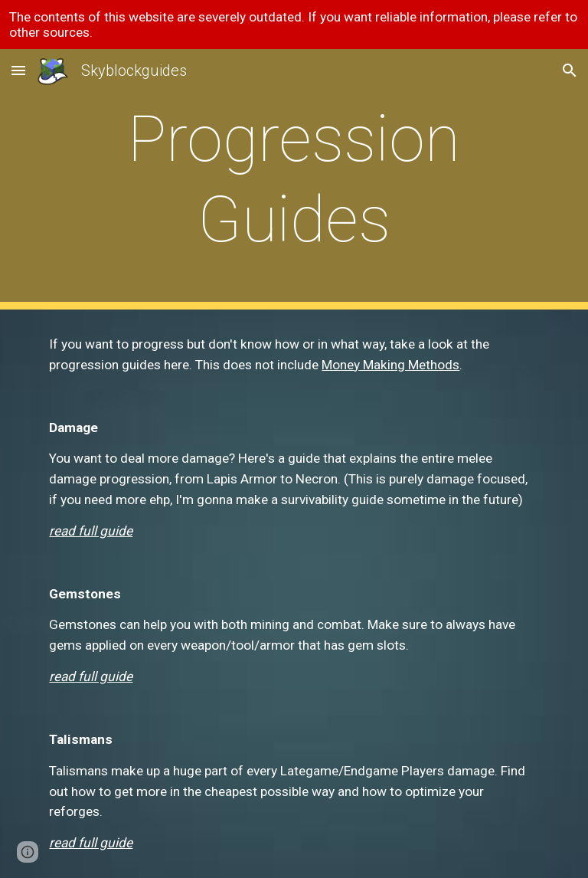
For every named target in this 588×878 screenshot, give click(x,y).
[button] (18, 70)
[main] (294, 179)
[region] (294, 25)
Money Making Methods (390, 365)
